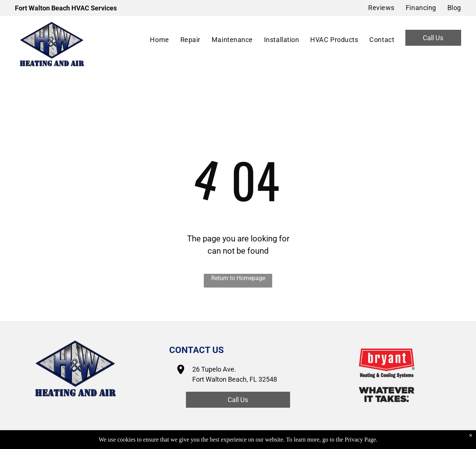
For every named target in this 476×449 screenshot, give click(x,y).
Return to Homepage (238, 278)
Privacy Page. (361, 440)
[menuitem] (376, 8)
